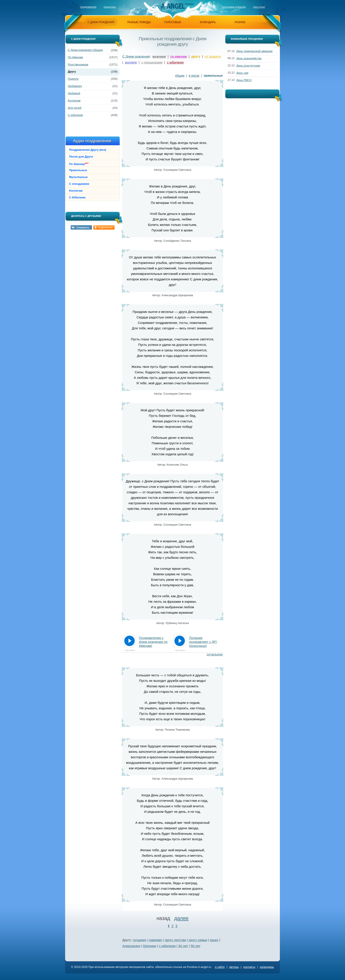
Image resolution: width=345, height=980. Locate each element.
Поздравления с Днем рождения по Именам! (153, 642)
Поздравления (88, 7)
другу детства (175, 940)
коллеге (131, 62)
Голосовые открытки (234, 7)
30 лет (183, 946)
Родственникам (78, 64)
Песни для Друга (81, 157)
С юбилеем (75, 115)
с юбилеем (175, 62)
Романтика (110, 7)
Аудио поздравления (92, 141)
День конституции (248, 66)
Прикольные (78, 170)
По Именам (75, 57)
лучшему (139, 940)
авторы (234, 967)
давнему (156, 940)
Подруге (73, 79)
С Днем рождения (136, 56)
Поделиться (105, 227)
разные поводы (139, 22)
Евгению (150, 946)
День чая (242, 73)
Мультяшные (78, 177)
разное (240, 22)
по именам (179, 56)
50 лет (196, 946)
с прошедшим (152, 62)
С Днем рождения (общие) (85, 50)
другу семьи (198, 940)
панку (214, 940)
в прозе (194, 76)
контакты (249, 967)
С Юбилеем (77, 197)
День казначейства (249, 58)
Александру (131, 946)
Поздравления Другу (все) (88, 150)
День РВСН (244, 80)
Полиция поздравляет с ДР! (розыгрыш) (203, 642)
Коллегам (74, 101)
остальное (215, 654)
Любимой (74, 93)
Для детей (75, 108)
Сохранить (83, 227)
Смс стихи (259, 7)
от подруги (213, 56)
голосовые (173, 22)
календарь (208, 22)
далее (181, 918)
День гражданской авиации (254, 51)
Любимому (75, 86)
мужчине (159, 56)
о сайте (220, 967)
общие (180, 76)
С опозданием (79, 184)
